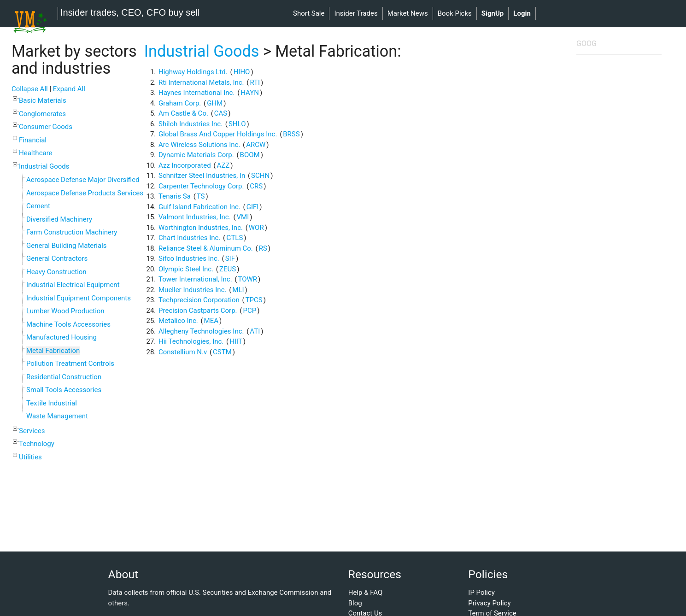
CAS (221, 113)
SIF (230, 258)
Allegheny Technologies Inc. (201, 331)
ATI (255, 331)
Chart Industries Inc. (189, 238)
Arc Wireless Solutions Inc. (199, 145)
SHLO (237, 124)
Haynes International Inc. (196, 93)
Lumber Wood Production (65, 311)
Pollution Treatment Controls (70, 364)
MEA (211, 321)
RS (263, 248)
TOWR (247, 279)
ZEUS (228, 269)
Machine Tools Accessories (68, 324)
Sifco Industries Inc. (189, 258)
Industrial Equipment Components (79, 298)
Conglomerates (42, 114)
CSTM (222, 352)
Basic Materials (43, 100)
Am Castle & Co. (183, 113)
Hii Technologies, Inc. (191, 341)
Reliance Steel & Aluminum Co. (206, 248)
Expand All (69, 89)
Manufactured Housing (62, 337)
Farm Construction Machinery (72, 232)
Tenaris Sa (175, 196)
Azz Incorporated (185, 165)
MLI (238, 290)
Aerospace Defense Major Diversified (83, 180)
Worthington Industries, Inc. (201, 228)
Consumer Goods (46, 127)
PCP (249, 311)
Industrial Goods (44, 166)
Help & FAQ (366, 593)
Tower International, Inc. (195, 279)
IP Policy (481, 593)
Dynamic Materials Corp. (196, 155)
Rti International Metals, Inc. (201, 82)
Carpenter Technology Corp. (201, 186)
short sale (309, 13)
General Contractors (57, 258)
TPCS (254, 300)
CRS (256, 186)
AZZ (223, 165)
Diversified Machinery (59, 219)
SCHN (260, 176)
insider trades (356, 13)
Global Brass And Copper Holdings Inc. (218, 134)
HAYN (250, 93)
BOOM (250, 155)
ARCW (256, 145)
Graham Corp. (180, 103)
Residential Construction (64, 377)
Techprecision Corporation (199, 300)
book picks (455, 13)
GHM (215, 103)
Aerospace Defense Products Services (85, 193)
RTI (255, 82)
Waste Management (57, 416)
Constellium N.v (183, 352)
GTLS (235, 238)
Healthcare (36, 153)
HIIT (236, 341)
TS (201, 196)
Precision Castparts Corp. (198, 311)
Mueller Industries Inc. (192, 290)
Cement (38, 206)
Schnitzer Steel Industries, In (202, 176)
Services (32, 431)
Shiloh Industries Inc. (191, 124)
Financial (33, 140)
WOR (256, 228)
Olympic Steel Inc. (186, 269)
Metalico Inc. (178, 321)
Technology (37, 444)
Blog (355, 603)
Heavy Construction (56, 272)
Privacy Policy (489, 603)
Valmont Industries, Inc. (195, 217)
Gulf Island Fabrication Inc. (199, 207)
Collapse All (30, 89)
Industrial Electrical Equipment (73, 285)
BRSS (291, 134)
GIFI (253, 207)
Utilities (30, 457)
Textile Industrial (52, 403)
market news (408, 13)
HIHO (242, 72)
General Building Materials (67, 246)
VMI (243, 217)
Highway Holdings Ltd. (193, 72)
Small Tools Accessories (64, 390)
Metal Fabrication (53, 351)
